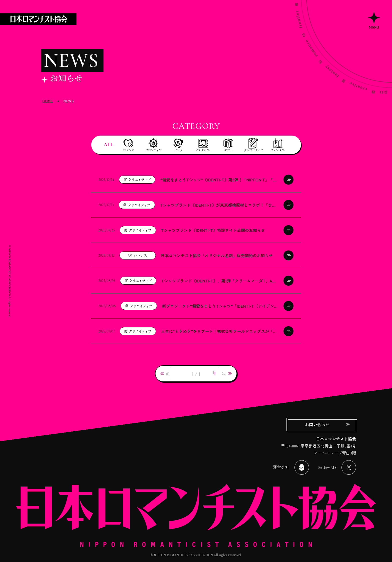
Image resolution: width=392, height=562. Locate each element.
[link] (165, 374)
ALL (109, 145)
